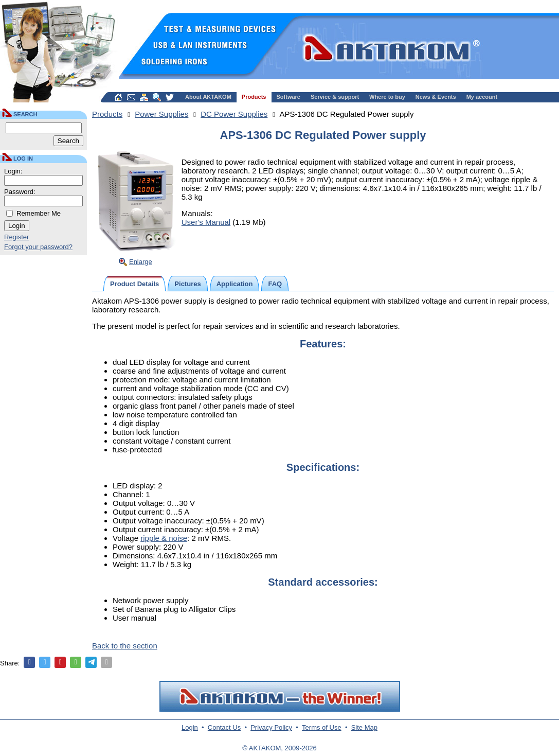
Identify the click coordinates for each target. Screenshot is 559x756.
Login (190, 727)
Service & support (335, 97)
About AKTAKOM (208, 97)
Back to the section (125, 646)
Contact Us (224, 727)
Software (288, 97)
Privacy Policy (271, 727)
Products (254, 97)
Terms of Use (322, 727)
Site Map (364, 727)
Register (16, 237)
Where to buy (387, 97)
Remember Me (39, 213)
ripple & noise (164, 538)
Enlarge (141, 262)
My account (482, 97)
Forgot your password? (38, 247)
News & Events (436, 97)
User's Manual (206, 222)
